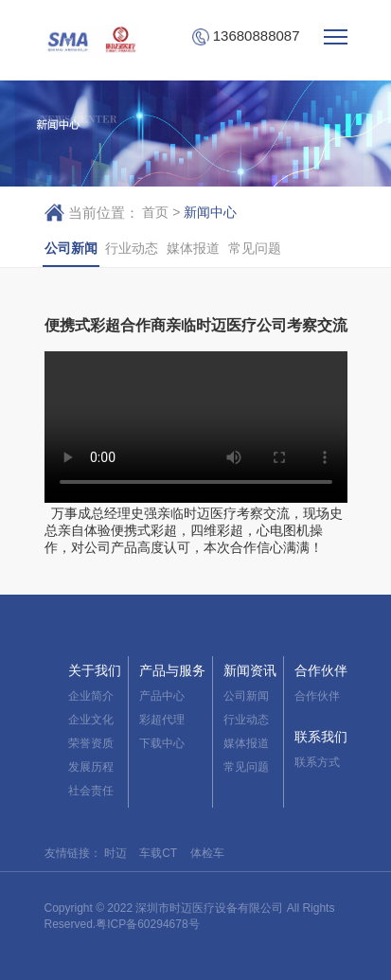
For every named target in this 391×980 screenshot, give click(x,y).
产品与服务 (172, 670)
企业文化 (91, 720)
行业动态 (132, 248)
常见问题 (255, 248)
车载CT (158, 853)
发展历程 (91, 767)
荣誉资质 (91, 743)
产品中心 (162, 696)
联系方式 (317, 762)
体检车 (207, 853)
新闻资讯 (250, 670)
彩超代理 (162, 720)
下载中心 (162, 743)
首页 (155, 212)
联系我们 (321, 737)
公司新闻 (71, 248)
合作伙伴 (321, 670)
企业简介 (91, 696)
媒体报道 (193, 248)
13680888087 (246, 36)
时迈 (116, 853)
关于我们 (95, 670)
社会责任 (91, 791)
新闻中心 (210, 212)
